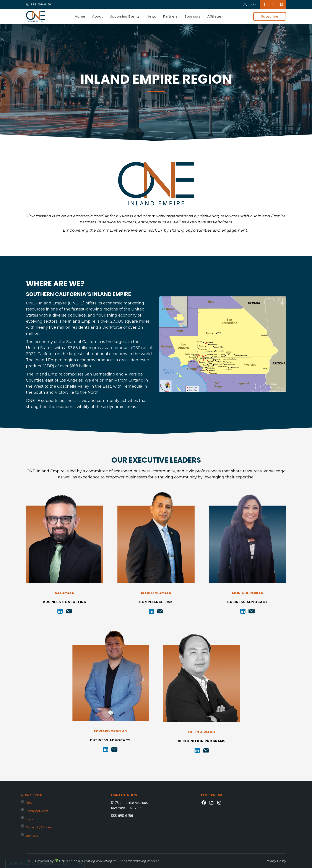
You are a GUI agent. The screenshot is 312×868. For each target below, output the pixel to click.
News (29, 819)
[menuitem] (80, 16)
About (29, 803)
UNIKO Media (67, 861)
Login (249, 4)
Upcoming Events (37, 811)
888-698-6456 (38, 4)
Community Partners (39, 827)
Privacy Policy (276, 861)
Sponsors (32, 835)
